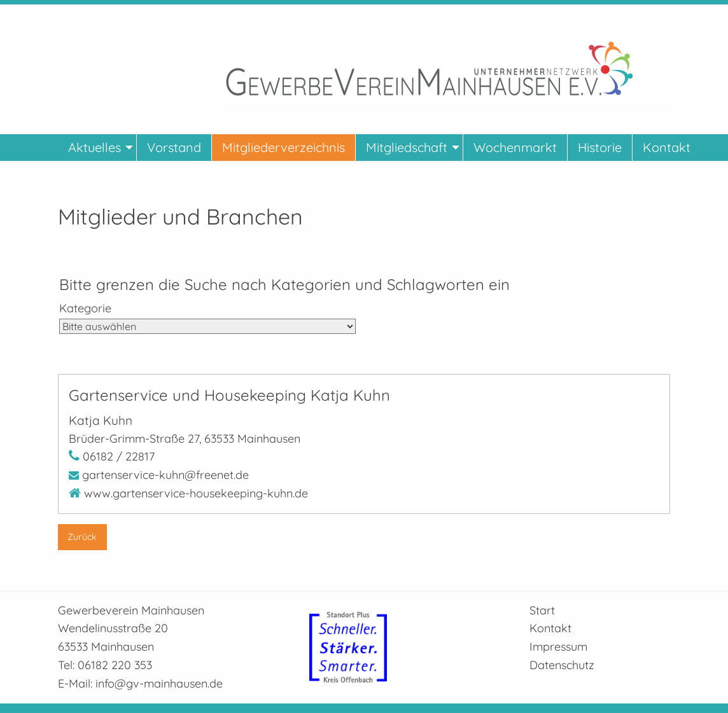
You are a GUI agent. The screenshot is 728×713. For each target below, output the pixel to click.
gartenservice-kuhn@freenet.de (165, 475)
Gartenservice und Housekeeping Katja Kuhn (229, 395)
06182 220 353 (115, 665)
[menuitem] (97, 148)
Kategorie (85, 308)
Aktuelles (94, 147)
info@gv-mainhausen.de (159, 683)
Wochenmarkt (515, 147)
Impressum (558, 647)
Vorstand (174, 147)
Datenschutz (562, 665)
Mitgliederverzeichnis (283, 147)
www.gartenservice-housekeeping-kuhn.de (196, 493)
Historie (600, 147)
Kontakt (667, 147)
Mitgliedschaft (407, 147)
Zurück (82, 537)
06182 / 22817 (119, 456)
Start (542, 610)
